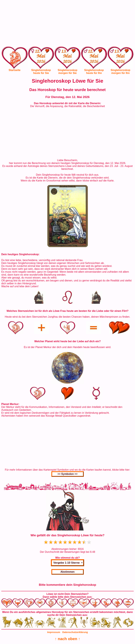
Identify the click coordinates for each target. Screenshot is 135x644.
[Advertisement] (67, 24)
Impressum (54, 632)
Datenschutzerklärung (75, 632)
